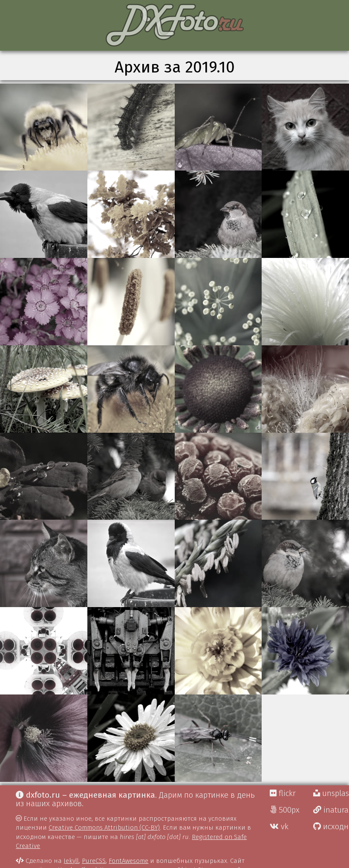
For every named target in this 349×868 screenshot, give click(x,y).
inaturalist (331, 810)
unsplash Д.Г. (331, 793)
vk (279, 827)
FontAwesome (128, 861)
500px (285, 810)
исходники (331, 827)
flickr (283, 793)
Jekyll (71, 861)
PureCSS (94, 861)
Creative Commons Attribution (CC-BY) (104, 827)
